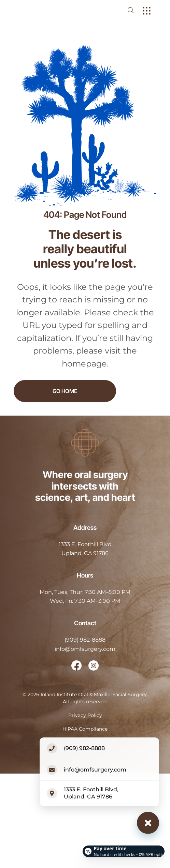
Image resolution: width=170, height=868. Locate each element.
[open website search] (136, 10)
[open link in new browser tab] (76, 665)
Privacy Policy (85, 715)
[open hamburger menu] (147, 11)
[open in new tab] (85, 549)
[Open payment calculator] (124, 848)
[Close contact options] (148, 823)
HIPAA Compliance (85, 729)
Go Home (65, 391)
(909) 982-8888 (85, 640)
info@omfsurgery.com (85, 649)
